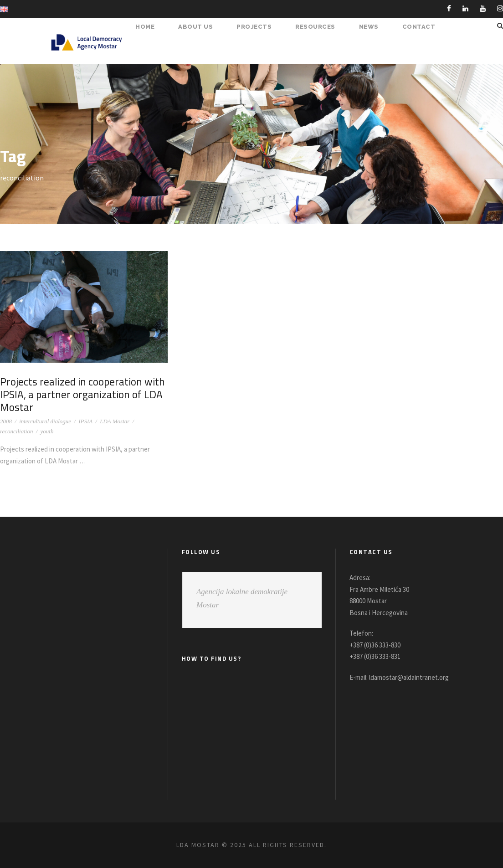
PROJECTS (259, 27)
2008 (6, 421)
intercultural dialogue (45, 421)
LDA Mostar (115, 421)
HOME (152, 27)
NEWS (372, 27)
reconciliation (16, 431)
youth (47, 431)
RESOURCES (319, 27)
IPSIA (85, 421)
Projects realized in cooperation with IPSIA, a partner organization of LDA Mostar (78, 394)
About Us (202, 27)
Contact (420, 27)
